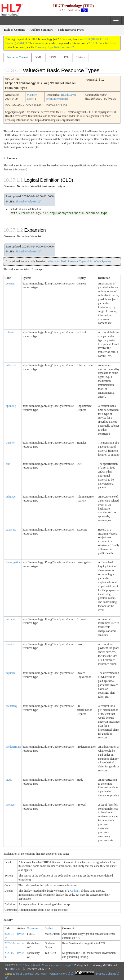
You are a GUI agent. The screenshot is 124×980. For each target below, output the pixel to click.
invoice (10, 643)
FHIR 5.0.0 (15, 968)
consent (10, 283)
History (81, 57)
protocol (11, 804)
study (9, 779)
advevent (11, 364)
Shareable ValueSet (26, 201)
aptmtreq (11, 405)
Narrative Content (18, 57)
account (10, 618)
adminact (11, 496)
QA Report (41, 973)
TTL (66, 57)
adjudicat (11, 672)
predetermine (13, 746)
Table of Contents (23, 973)
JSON (53, 57)
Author (49, 927)
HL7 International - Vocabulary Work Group (45, 964)
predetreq (11, 705)
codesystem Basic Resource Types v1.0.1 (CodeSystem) (79, 261)
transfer (10, 442)
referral (10, 331)
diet (8, 463)
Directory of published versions (53, 47)
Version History (60, 973)
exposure (11, 529)
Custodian (33, 927)
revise (20, 933)
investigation (13, 562)
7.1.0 (91, 43)
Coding (74, 890)
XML (38, 57)
